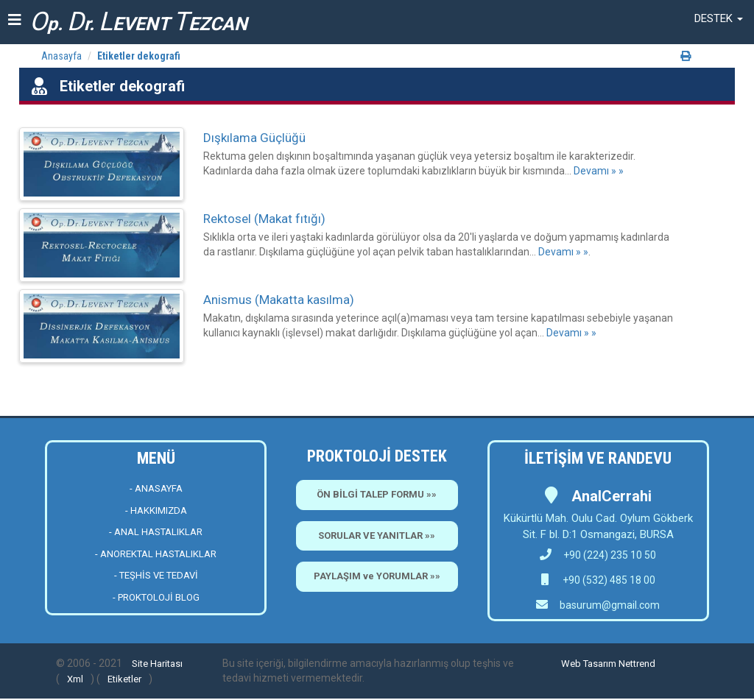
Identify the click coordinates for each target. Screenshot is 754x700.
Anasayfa (61, 56)
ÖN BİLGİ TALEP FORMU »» (377, 494)
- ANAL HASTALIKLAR (156, 532)
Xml (75, 679)
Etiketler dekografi (139, 56)
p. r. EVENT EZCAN (138, 22)
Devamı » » (599, 171)
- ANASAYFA (156, 488)
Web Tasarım (589, 664)
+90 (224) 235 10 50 (598, 555)
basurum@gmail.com (610, 605)
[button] (719, 18)
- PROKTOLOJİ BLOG (156, 597)
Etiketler (124, 679)
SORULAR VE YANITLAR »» (377, 535)
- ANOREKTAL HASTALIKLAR (156, 554)
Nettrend (637, 664)
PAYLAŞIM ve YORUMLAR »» (377, 576)
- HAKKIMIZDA (156, 510)
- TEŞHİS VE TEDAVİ (156, 575)
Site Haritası (157, 664)
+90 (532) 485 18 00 (608, 580)
